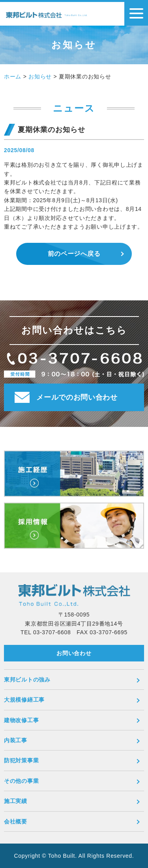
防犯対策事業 (21, 760)
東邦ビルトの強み (27, 680)
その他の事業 (21, 781)
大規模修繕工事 (24, 700)
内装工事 (16, 740)
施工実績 (16, 801)
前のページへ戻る (74, 254)
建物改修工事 (21, 720)
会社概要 (16, 821)
